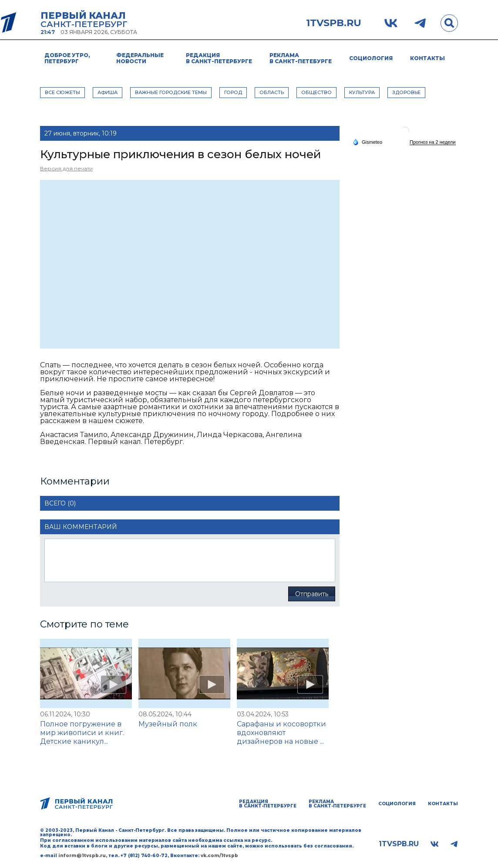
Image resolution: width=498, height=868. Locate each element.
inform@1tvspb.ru (82, 856)
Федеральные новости (140, 58)
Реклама (301, 58)
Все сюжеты (62, 92)
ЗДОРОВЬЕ (406, 92)
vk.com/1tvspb (219, 856)
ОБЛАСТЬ (272, 92)
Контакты (427, 58)
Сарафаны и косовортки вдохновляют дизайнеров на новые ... (281, 733)
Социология (371, 58)
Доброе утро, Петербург (67, 58)
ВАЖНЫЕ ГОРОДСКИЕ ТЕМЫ (171, 92)
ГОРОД (233, 92)
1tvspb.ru (334, 23)
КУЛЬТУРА (362, 92)
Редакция (219, 58)
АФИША (108, 92)
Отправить (312, 594)
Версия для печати (66, 168)
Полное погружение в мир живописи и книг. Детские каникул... (82, 733)
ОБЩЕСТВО (316, 92)
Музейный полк (168, 724)
